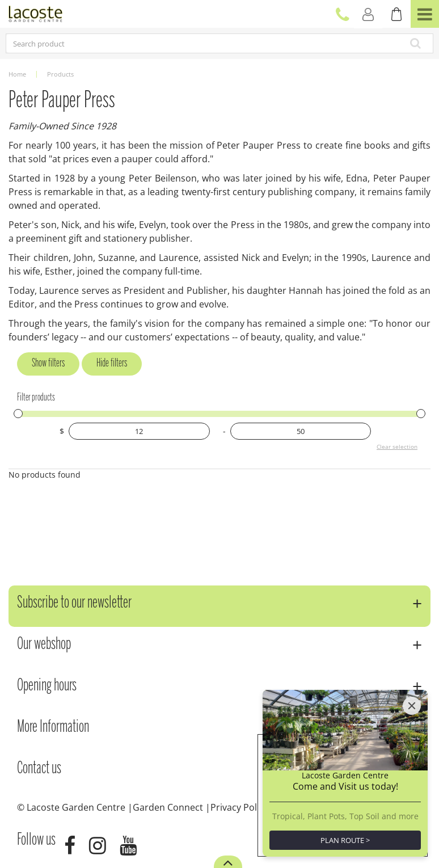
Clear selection (397, 446)
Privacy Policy (239, 807)
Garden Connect (168, 807)
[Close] (412, 706)
